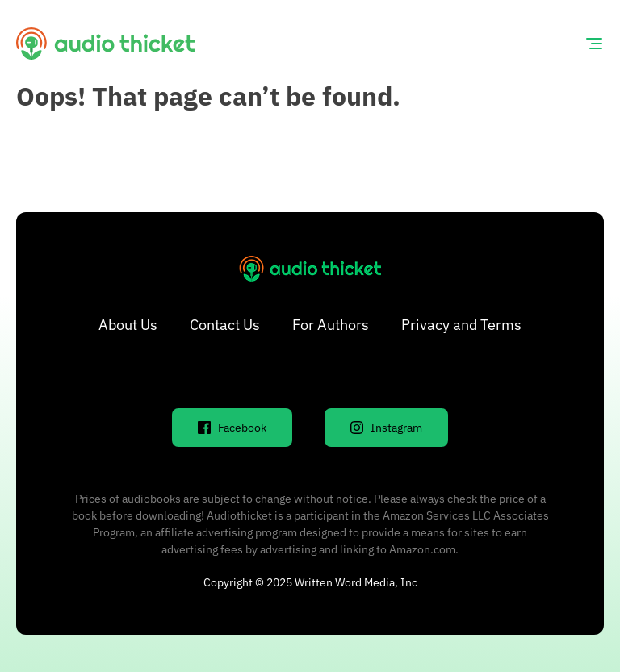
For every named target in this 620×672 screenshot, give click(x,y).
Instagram (386, 428)
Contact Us (225, 325)
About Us (128, 325)
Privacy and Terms (461, 325)
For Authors (331, 325)
